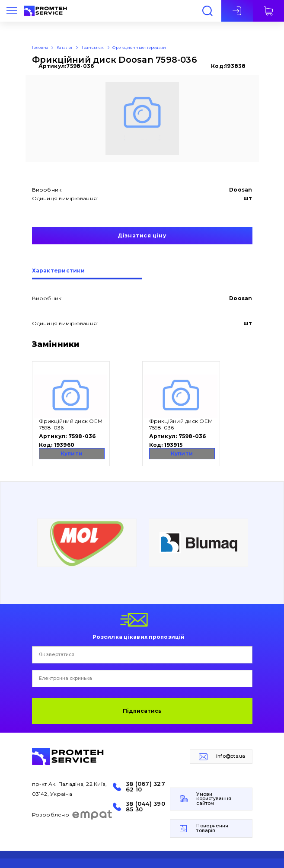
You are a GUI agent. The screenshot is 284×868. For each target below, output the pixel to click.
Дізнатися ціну (142, 235)
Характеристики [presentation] (58, 271)
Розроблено (72, 815)
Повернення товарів (212, 828)
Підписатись (142, 711)
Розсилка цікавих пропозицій (139, 637)
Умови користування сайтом (214, 799)
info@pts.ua (231, 756)
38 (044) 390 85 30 (145, 807)
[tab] (87, 274)
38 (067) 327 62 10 (145, 787)
